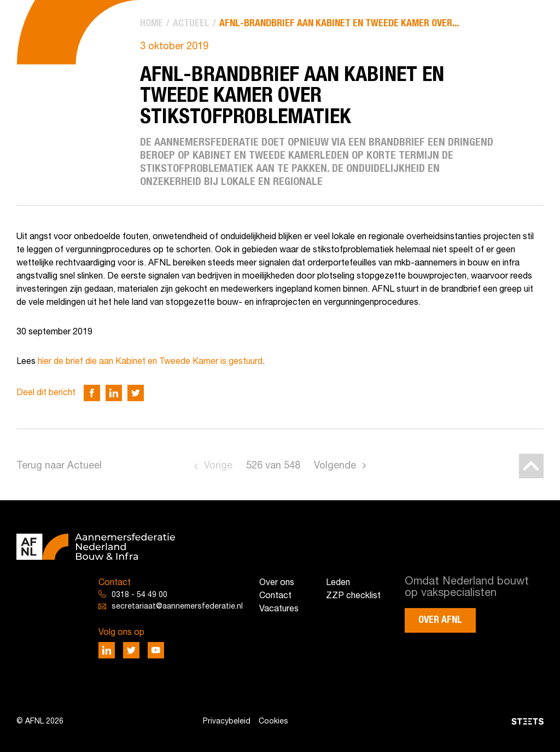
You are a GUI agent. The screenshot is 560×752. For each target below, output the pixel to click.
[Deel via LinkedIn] (114, 393)
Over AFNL (440, 620)
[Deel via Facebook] (92, 393)
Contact (275, 596)
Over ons (277, 583)
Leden (338, 583)
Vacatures (279, 609)
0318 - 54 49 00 (139, 595)
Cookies (273, 722)
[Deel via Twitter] (136, 393)
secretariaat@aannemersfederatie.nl (177, 607)
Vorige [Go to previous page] (218, 466)
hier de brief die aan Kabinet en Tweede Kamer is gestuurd (150, 362)
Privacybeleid (227, 722)
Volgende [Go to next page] (335, 466)
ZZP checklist (353, 596)
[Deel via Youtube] (156, 650)
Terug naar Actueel (59, 466)
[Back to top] (531, 466)
